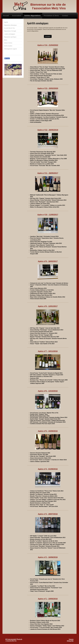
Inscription (48, 36)
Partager (7, 58)
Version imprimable (11, 639)
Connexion (71, 639)
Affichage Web (70, 641)
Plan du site (19, 639)
